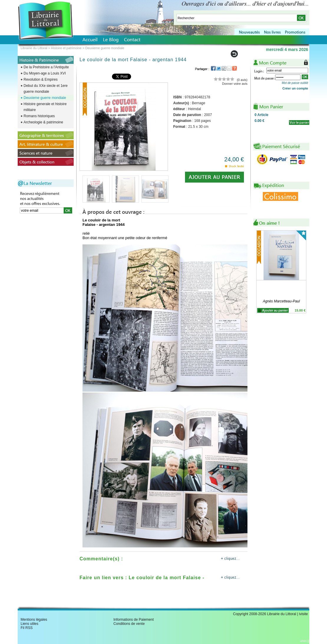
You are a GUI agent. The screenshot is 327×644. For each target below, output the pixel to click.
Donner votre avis (235, 84)
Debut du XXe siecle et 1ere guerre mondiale (46, 89)
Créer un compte (295, 88)
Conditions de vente (129, 624)
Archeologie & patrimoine (43, 122)
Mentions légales (34, 620)
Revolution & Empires (41, 80)
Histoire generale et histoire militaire (45, 107)
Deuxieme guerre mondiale (45, 98)
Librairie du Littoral (34, 48)
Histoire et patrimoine (66, 48)
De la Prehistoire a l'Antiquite (46, 67)
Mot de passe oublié (295, 83)
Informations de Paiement (134, 620)
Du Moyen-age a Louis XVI (45, 73)
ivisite (303, 614)
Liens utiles (29, 624)
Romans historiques (39, 116)
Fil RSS (27, 628)
